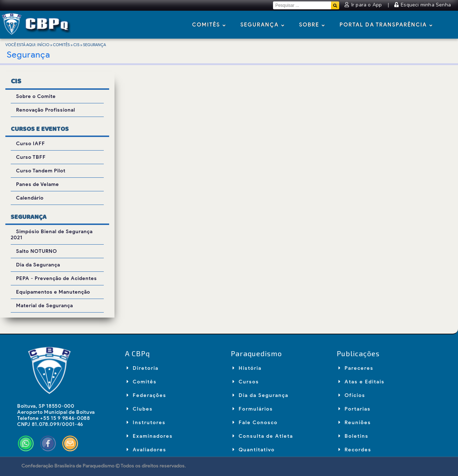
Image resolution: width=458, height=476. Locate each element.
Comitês (209, 25)
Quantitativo (254, 450)
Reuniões (355, 423)
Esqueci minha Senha (423, 5)
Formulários (253, 409)
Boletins (354, 436)
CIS (76, 45)
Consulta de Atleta (263, 436)
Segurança (263, 25)
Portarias (355, 409)
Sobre (312, 25)
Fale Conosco (255, 423)
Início (43, 45)
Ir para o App (364, 5)
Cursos (246, 382)
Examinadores (150, 436)
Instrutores (146, 423)
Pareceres (356, 368)
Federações (147, 395)
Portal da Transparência (386, 25)
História (247, 368)
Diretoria (143, 368)
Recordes (355, 450)
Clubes (140, 409)
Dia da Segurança (260, 395)
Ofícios (352, 395)
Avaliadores (147, 450)
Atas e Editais (362, 382)
